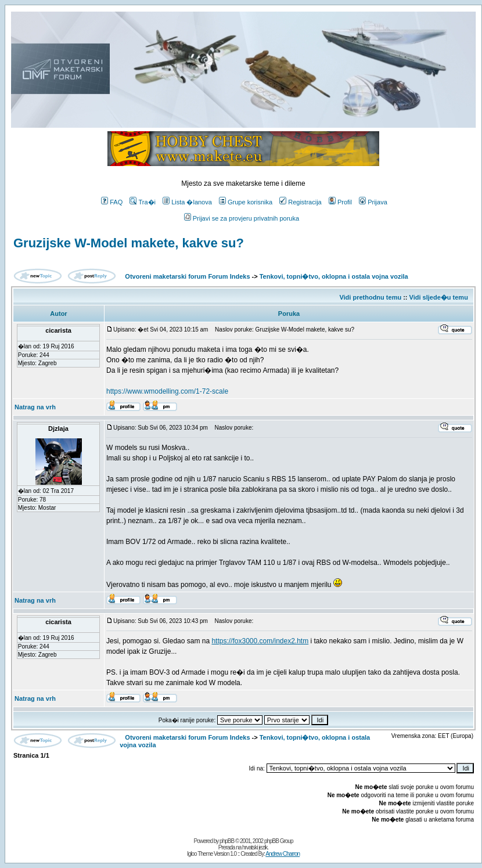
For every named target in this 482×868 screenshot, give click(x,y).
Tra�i (143, 202)
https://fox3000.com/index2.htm (260, 641)
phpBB (227, 841)
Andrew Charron (283, 854)
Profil (340, 202)
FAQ (112, 202)
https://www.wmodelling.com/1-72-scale (167, 391)
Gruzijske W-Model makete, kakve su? (129, 243)
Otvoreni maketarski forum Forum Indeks (187, 276)
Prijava (373, 202)
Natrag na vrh (35, 407)
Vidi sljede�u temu (439, 297)
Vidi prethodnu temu (370, 297)
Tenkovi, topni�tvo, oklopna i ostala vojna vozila (334, 276)
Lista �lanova (187, 202)
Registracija (300, 202)
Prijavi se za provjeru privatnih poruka (242, 218)
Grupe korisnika (246, 202)
